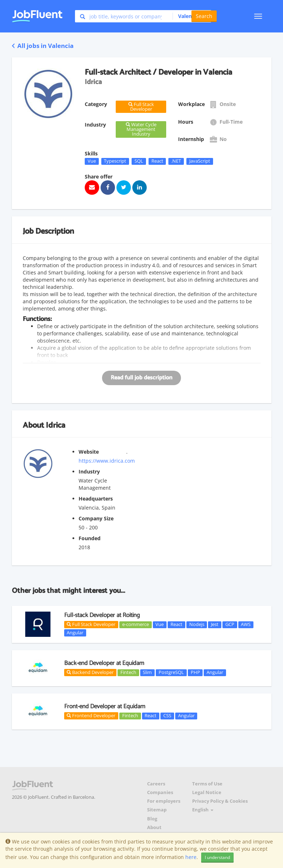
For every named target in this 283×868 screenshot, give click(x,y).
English (203, 810)
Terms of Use (207, 784)
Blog (152, 819)
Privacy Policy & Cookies (220, 801)
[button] (188, 16)
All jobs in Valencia (43, 46)
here (191, 857)
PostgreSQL (171, 673)
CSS (167, 716)
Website (89, 452)
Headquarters (96, 499)
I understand (217, 857)
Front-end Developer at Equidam (105, 706)
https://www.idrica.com (107, 461)
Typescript (115, 161)
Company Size (96, 518)
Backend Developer (90, 672)
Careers (156, 784)
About (154, 827)
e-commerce (136, 625)
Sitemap (157, 810)
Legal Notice (207, 792)
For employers (164, 801)
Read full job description (141, 378)
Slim (147, 673)
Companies (160, 792)
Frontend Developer (91, 715)
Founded (90, 538)
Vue (92, 161)
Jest (215, 625)
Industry (89, 472)
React (157, 161)
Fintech (128, 673)
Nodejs (197, 625)
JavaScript (200, 161)
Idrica (56, 426)
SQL (139, 161)
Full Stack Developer (91, 624)
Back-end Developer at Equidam (104, 663)
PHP (195, 673)
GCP (230, 625)
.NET (176, 161)
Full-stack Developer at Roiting (102, 615)
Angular (75, 633)
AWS (246, 625)
